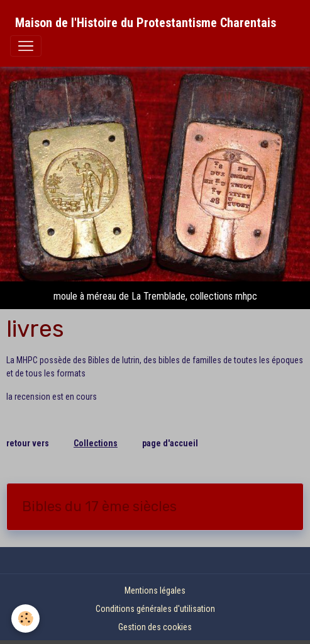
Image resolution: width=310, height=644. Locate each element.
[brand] (146, 23)
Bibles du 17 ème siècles (99, 507)
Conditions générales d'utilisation (155, 609)
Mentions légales (155, 590)
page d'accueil (170, 443)
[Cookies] (25, 619)
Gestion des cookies (155, 627)
